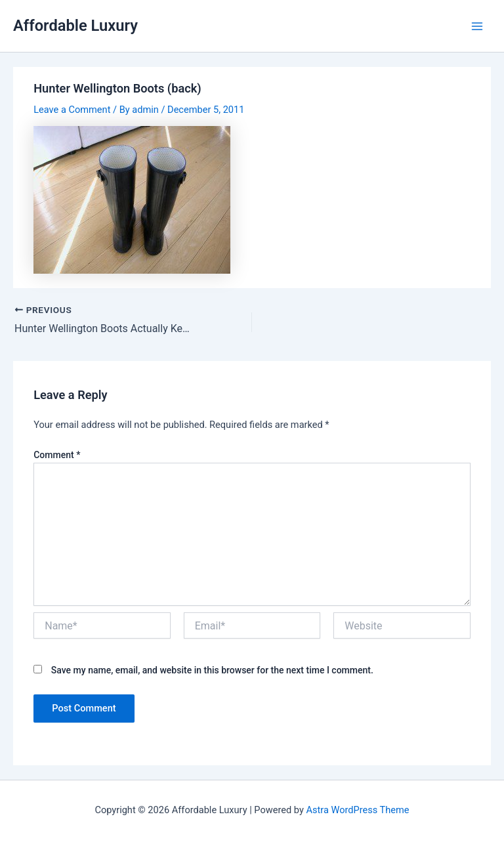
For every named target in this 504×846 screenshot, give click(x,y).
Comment (57, 455)
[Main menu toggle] (477, 26)
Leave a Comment (72, 110)
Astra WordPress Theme (357, 810)
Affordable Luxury (75, 26)
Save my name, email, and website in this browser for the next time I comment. (212, 670)
